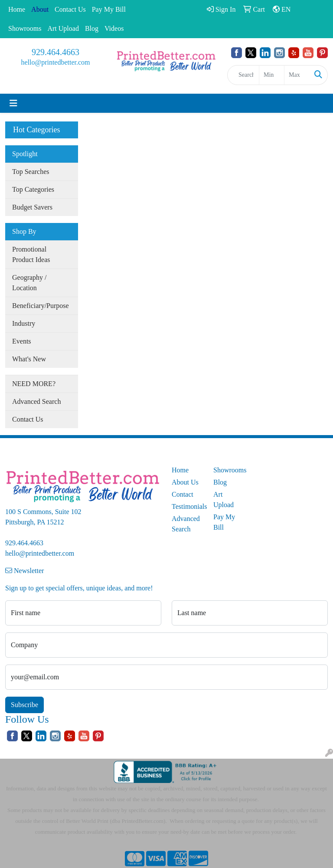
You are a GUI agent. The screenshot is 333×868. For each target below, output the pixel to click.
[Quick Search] (243, 75)
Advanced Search (36, 401)
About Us (185, 482)
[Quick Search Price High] (297, 75)
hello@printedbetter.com (55, 62)
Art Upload (63, 28)
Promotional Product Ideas (31, 254)
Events (22, 341)
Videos (114, 28)
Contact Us (70, 9)
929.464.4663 (55, 52)
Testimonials (187, 506)
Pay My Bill (109, 9)
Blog (92, 28)
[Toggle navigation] (13, 103)
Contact (183, 494)
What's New (29, 359)
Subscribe (24, 705)
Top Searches (31, 172)
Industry (24, 323)
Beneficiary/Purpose (41, 306)
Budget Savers (32, 207)
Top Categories (33, 189)
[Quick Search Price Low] (272, 75)
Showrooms (25, 28)
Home (17, 9)
